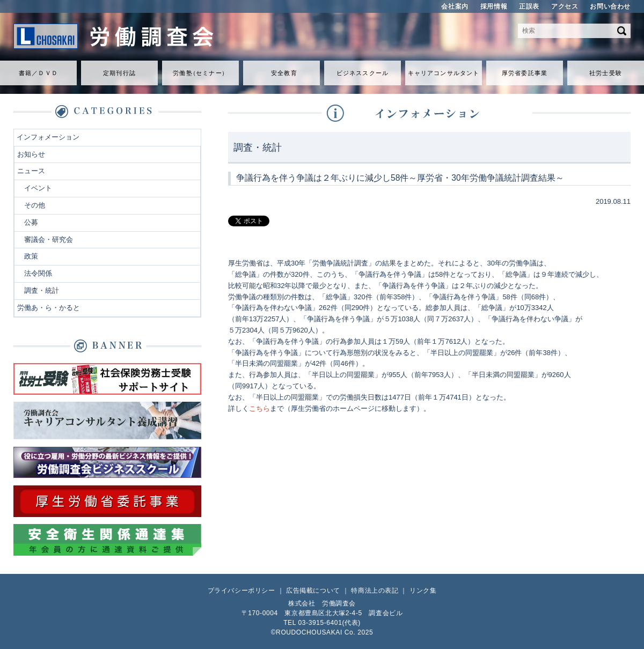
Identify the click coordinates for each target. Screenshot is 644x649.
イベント (38, 188)
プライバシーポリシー (241, 591)
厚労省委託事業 (525, 73)
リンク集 (423, 591)
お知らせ (31, 154)
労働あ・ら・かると (49, 308)
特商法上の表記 (375, 591)
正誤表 (529, 6)
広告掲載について (313, 591)
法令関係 (38, 273)
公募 (31, 222)
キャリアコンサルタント (444, 73)
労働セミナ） (200, 73)
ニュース (31, 171)
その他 (35, 205)
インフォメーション (48, 137)
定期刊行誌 (119, 73)
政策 (31, 256)
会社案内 (455, 6)
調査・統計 (42, 290)
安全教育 (284, 73)
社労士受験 (606, 73)
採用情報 (494, 6)
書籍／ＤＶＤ (38, 73)
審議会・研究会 (49, 239)
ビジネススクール (363, 73)
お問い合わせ (610, 6)
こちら (259, 408)
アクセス (565, 6)
